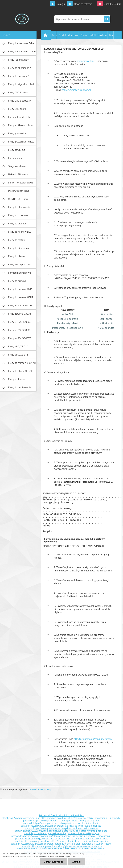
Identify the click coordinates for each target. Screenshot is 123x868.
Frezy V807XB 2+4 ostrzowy (18, 347)
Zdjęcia (84, 35)
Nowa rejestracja (83, 4)
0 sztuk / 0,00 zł (112, 4)
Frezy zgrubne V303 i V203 (19, 315)
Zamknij (77, 862)
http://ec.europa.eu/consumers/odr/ (83, 740)
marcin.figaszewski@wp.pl (78, 90)
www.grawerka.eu (86, 61)
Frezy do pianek (17, 256)
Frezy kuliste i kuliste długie (19, 118)
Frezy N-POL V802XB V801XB (20, 323)
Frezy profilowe (16, 379)
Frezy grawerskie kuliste (21, 142)
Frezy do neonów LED (20, 232)
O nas (54, 35)
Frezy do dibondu (17, 223)
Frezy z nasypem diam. (20, 264)
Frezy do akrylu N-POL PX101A (20, 372)
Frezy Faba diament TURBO (19, 61)
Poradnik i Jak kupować (69, 35)
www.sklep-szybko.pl (40, 789)
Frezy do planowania (19, 207)
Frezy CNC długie (17, 109)
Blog (111, 35)
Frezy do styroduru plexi (21, 84)
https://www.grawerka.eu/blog (24, 818)
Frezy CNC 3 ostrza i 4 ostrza (20, 102)
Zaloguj (61, 4)
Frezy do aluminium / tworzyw (20, 69)
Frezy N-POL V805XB (20, 330)
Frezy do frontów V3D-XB (22, 363)
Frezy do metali (16, 240)
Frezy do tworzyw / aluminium (19, 77)
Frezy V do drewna (18, 215)
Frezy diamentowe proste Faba (22, 53)
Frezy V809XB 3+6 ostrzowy (18, 356)
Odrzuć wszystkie (53, 862)
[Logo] (22, 19)
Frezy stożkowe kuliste (20, 125)
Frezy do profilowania (20, 387)
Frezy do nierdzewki (19, 248)
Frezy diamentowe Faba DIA (21, 44)
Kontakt (92, 35)
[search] (107, 19)
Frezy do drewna (17, 281)
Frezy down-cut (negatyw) (17, 151)
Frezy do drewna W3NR (21, 297)
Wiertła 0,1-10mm (18, 199)
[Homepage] (46, 35)
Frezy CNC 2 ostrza (18, 92)
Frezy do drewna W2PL (21, 289)
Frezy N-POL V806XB (20, 338)
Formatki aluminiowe (20, 273)
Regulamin (102, 35)
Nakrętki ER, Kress (18, 174)
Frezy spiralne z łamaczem (16, 159)
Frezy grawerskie (17, 133)
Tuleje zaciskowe (17, 166)
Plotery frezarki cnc (18, 191)
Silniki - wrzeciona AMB (21, 183)
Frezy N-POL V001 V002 (21, 305)
